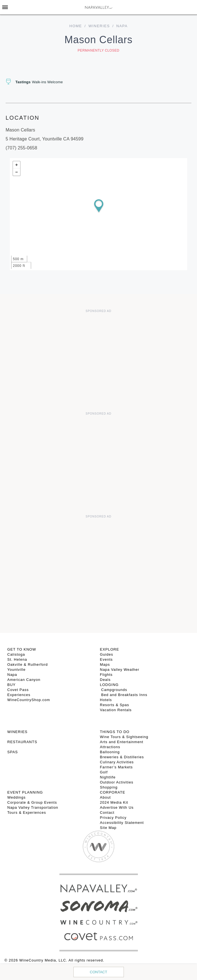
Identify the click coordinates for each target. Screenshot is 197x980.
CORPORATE (113, 792)
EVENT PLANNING (25, 792)
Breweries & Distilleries (122, 757)
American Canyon (24, 680)
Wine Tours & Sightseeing (124, 737)
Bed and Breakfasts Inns (124, 695)
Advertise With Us (117, 807)
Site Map (108, 828)
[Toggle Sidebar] (5, 7)
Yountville (16, 670)
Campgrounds (114, 690)
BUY (11, 685)
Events (106, 659)
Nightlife (108, 777)
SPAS (13, 752)
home (76, 26)
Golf (104, 772)
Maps (105, 664)
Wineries (99, 26)
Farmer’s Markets (116, 767)
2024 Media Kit (114, 802)
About (106, 797)
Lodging (109, 685)
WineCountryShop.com (29, 700)
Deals (105, 680)
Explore (110, 649)
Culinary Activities (117, 762)
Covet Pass (18, 690)
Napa (12, 675)
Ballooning (110, 752)
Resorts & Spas (115, 705)
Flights (106, 675)
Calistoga (16, 654)
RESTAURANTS (22, 742)
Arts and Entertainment (122, 742)
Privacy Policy (113, 818)
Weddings (17, 797)
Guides (107, 654)
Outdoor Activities (117, 782)
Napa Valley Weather (120, 670)
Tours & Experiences (27, 813)
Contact (99, 972)
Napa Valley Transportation (33, 807)
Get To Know (22, 649)
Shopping (109, 787)
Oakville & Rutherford (28, 664)
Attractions (110, 747)
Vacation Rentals (116, 710)
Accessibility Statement (122, 823)
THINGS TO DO (115, 732)
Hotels (106, 700)
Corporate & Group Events (32, 802)
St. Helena (17, 659)
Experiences (19, 695)
